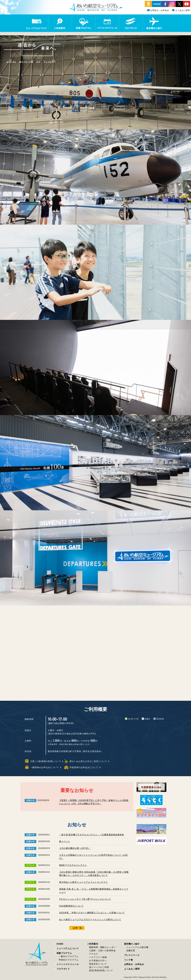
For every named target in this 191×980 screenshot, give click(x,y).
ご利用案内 (93, 944)
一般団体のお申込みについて (42, 767)
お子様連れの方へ (98, 961)
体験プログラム (64, 953)
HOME (60, 944)
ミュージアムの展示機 (137, 947)
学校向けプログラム (69, 960)
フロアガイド (63, 969)
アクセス (93, 954)
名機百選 (131, 951)
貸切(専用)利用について (101, 970)
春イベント (65, 841)
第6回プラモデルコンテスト (73, 865)
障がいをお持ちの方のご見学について (86, 761)
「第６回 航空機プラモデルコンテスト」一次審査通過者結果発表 (92, 835)
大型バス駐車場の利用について (43, 761)
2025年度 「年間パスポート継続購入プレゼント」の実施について (92, 913)
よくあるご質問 (181, 10)
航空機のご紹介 (132, 944)
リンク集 (129, 960)
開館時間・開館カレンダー (102, 947)
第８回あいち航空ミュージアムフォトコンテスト (83, 882)
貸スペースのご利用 (99, 967)
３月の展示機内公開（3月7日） (75, 848)
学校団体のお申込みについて (81, 767)
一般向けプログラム (69, 956)
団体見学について (98, 964)
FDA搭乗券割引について (71, 906)
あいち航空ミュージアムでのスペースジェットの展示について (90, 919)
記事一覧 (77, 928)
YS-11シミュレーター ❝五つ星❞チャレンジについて (85, 899)
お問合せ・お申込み (158, 10)
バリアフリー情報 (98, 957)
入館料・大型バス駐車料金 (102, 951)
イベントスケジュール (68, 964)
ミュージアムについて (68, 948)
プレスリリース (132, 955)
